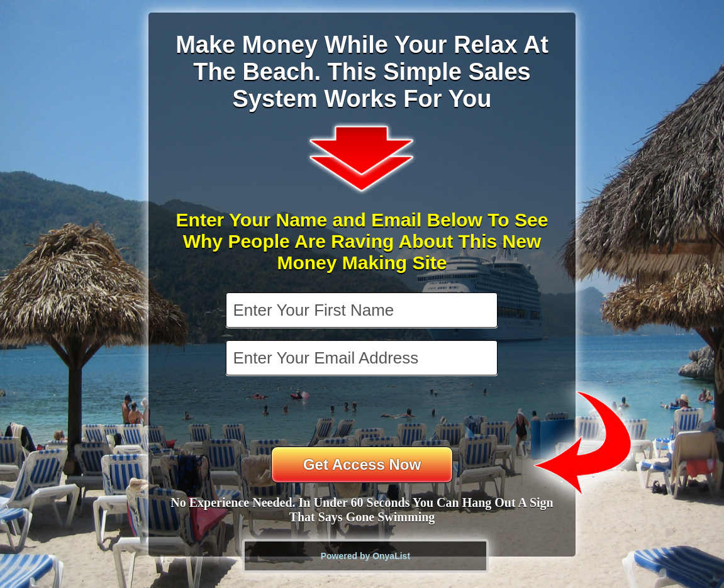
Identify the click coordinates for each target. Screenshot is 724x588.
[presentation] (363, 413)
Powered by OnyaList (365, 556)
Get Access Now (362, 464)
